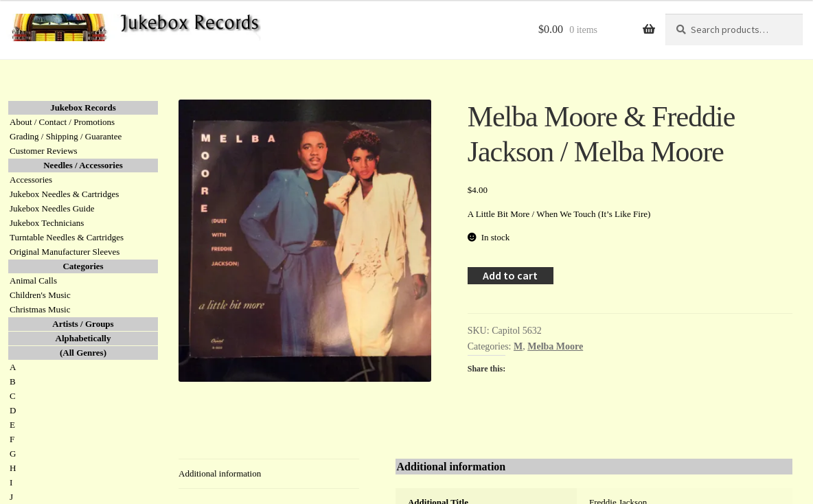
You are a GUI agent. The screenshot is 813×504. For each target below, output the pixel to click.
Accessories (31, 180)
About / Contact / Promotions (62, 122)
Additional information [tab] (220, 473)
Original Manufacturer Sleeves (65, 252)
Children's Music (40, 295)
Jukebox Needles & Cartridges (64, 194)
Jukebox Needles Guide (52, 208)
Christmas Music (40, 309)
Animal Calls (33, 280)
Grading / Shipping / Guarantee (66, 136)
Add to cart (510, 275)
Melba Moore (555, 346)
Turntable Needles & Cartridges (67, 237)
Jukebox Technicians (47, 223)
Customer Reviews (44, 151)
